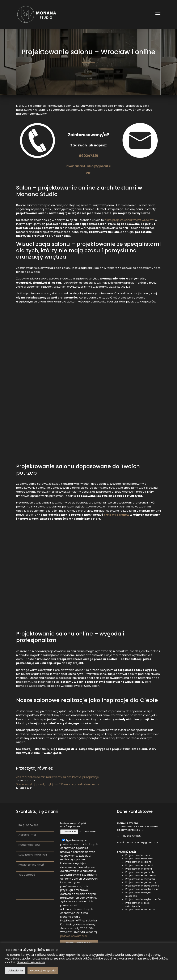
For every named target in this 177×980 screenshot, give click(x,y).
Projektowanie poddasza (141, 876)
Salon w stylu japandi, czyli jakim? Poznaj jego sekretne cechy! (58, 784)
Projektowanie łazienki (139, 859)
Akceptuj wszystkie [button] (43, 970)
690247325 (89, 156)
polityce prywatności (73, 936)
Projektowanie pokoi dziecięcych (138, 905)
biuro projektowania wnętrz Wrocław (129, 220)
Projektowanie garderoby (141, 882)
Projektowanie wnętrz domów (143, 899)
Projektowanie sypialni (139, 865)
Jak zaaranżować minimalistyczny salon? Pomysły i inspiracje (58, 777)
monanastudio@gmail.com (141, 842)
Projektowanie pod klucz (140, 910)
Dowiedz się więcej (31, 962)
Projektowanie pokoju (139, 869)
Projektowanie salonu (138, 862)
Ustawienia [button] (15, 970)
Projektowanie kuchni (138, 855)
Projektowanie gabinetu (140, 872)
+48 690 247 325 (131, 836)
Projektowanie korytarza (140, 879)
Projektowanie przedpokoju (142, 886)
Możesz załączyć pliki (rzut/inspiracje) (79, 828)
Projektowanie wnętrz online (142, 889)
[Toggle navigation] (158, 14)
